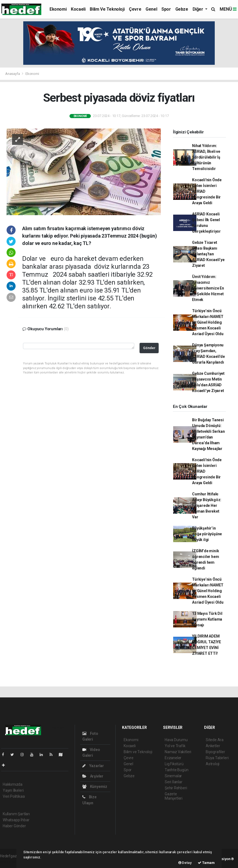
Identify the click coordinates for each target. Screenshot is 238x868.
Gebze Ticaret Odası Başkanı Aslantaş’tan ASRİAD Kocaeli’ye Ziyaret (208, 254)
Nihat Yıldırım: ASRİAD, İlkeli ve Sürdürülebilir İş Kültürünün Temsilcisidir (206, 157)
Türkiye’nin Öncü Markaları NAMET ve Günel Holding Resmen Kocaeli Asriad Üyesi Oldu (208, 322)
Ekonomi (58, 9)
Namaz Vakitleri (178, 752)
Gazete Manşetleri (174, 796)
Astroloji (213, 764)
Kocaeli (78, 9)
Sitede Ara (215, 740)
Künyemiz (95, 787)
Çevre (135, 9)
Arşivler (93, 776)
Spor (166, 9)
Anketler (213, 746)
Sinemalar (173, 776)
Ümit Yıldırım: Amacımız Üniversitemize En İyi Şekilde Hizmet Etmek (208, 288)
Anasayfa (13, 74)
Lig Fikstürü (174, 764)
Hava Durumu (176, 740)
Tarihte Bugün (177, 770)
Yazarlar (93, 766)
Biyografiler (215, 752)
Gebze (182, 9)
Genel (151, 9)
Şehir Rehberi (176, 788)
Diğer (198, 9)
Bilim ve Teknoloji (107, 9)
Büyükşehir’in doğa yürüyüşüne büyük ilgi (207, 534)
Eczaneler (173, 758)
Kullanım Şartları (16, 814)
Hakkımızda (13, 784)
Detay (185, 863)
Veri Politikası (14, 796)
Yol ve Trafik (175, 746)
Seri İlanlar (174, 782)
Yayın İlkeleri (13, 790)
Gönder (149, 348)
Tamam (206, 863)
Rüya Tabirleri (217, 758)
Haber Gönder (14, 826)
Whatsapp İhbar (16, 820)
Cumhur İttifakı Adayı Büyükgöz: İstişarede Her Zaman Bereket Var (207, 505)
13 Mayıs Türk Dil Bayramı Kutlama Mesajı (207, 619)
